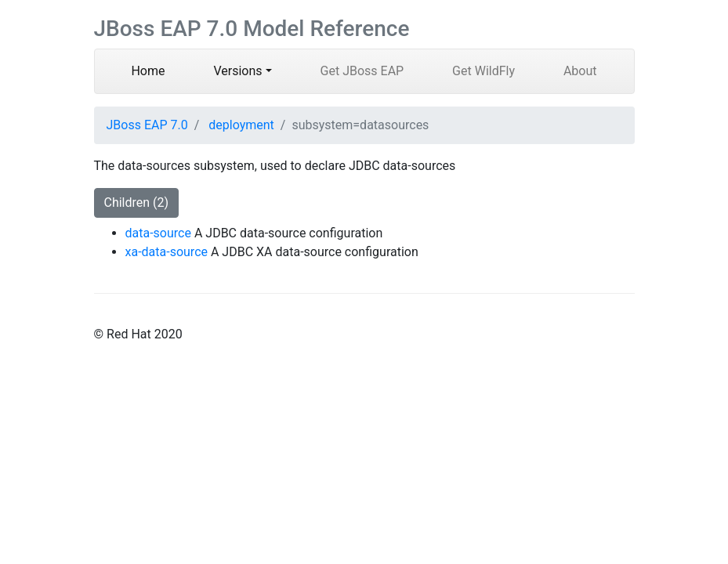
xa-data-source (167, 252)
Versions (237, 71)
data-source (158, 233)
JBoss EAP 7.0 (147, 125)
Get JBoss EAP (362, 71)
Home (160, 70)
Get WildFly (484, 71)
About (580, 71)
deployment (241, 125)
